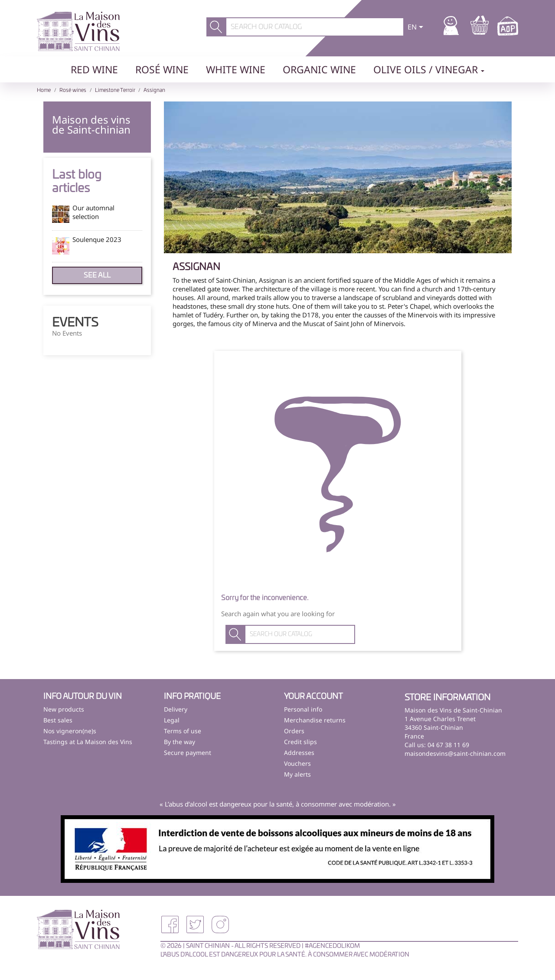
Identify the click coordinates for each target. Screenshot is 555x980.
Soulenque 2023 (97, 239)
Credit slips (300, 742)
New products (64, 709)
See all (97, 275)
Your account (313, 697)
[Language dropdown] (417, 28)
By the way (180, 742)
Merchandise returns (315, 720)
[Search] (315, 27)
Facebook (170, 924)
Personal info (303, 709)
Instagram (220, 924)
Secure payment (188, 753)
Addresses (299, 753)
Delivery (176, 709)
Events (75, 323)
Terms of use (183, 731)
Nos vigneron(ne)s (70, 731)
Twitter (195, 924)
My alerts (297, 774)
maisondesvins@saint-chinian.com (455, 753)
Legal (172, 720)
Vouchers (297, 763)
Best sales (58, 720)
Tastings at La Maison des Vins (88, 742)
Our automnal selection (93, 212)
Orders (294, 731)
